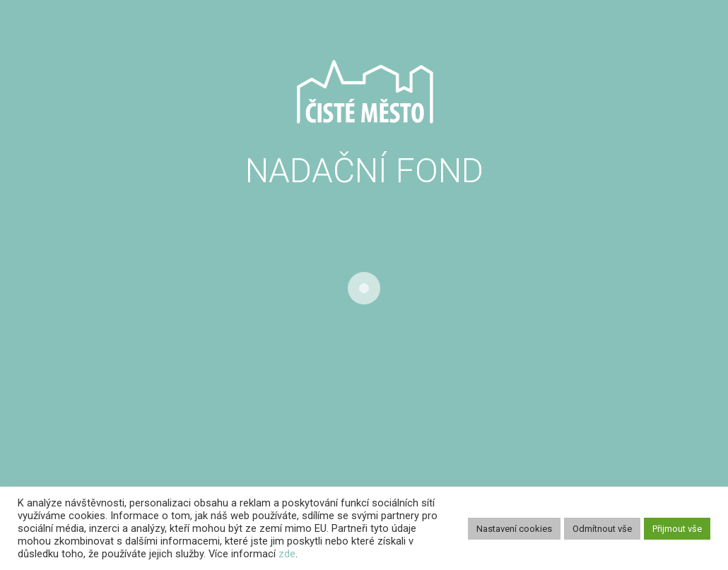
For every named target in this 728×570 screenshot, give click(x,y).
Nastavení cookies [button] (514, 529)
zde (287, 554)
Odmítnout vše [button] (602, 529)
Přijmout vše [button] (677, 529)
